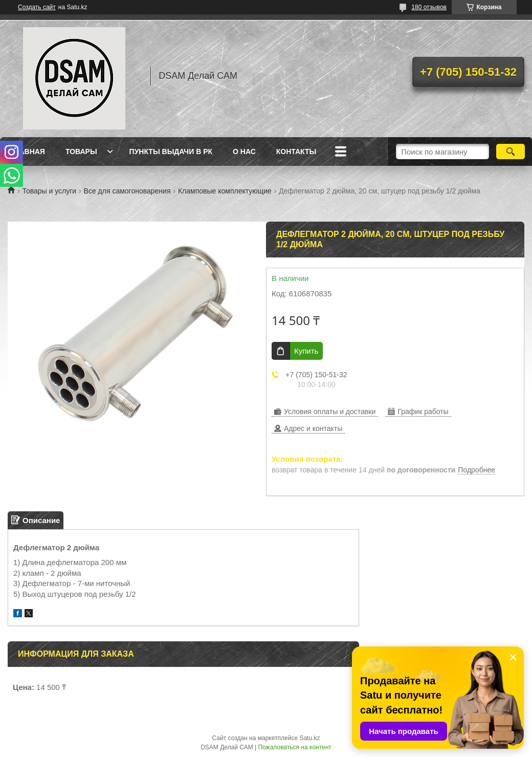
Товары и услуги (49, 191)
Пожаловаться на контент (294, 747)
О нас (244, 152)
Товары (81, 152)
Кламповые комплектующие (225, 191)
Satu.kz (309, 738)
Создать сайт (37, 7)
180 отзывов (429, 7)
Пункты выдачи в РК (171, 152)
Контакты (296, 152)
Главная (28, 152)
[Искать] (511, 152)
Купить (306, 351)
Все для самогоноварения (127, 191)
